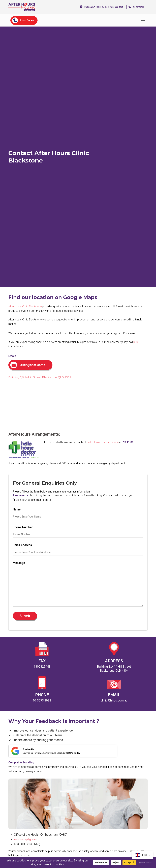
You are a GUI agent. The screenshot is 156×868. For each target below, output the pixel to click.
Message (19, 563)
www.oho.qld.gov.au (27, 844)
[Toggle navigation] (143, 20)
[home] (25, 7)
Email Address (22, 545)
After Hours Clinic (25, 306)
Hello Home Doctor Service (103, 442)
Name (17, 509)
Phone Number (23, 527)
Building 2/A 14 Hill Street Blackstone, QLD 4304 (45, 377)
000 (136, 342)
